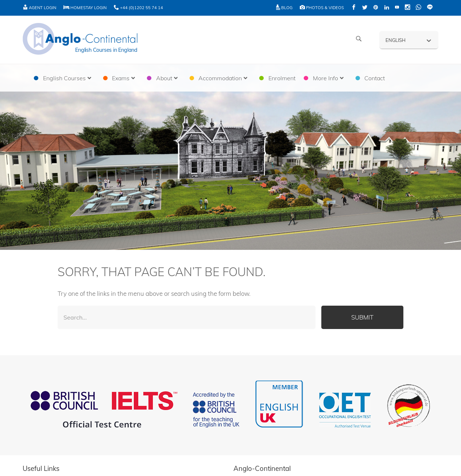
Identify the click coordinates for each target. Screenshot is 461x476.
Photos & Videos (322, 8)
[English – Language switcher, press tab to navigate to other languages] (409, 40)
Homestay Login (85, 8)
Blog (284, 8)
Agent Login (39, 8)
